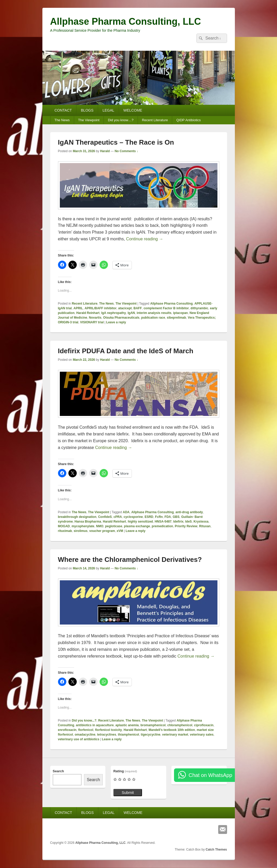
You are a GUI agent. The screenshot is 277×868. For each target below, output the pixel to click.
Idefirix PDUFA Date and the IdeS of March (126, 351)
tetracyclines (107, 735)
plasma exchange (137, 526)
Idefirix (178, 522)
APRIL (78, 308)
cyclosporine (133, 517)
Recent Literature (155, 120)
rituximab (65, 531)
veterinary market (175, 735)
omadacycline (85, 735)
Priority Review (186, 526)
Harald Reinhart (88, 313)
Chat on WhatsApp (210, 775)
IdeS (188, 522)
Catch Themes (216, 850)
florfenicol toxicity (108, 730)
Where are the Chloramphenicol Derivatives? (130, 560)
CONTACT (63, 110)
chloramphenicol (180, 725)
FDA (168, 517)
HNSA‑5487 (163, 522)
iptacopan (181, 313)
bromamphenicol (153, 725)
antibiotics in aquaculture (95, 725)
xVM (120, 531)
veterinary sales (202, 735)
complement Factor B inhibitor (166, 308)
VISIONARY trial (92, 322)
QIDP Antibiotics (189, 120)
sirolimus (80, 531)
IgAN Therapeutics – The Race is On (116, 142)
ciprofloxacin (204, 725)
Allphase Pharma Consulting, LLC (126, 21)
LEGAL (108, 110)
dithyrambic (199, 308)
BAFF (138, 308)
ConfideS (105, 517)
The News (62, 120)
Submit (128, 792)
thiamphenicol (128, 735)
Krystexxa (201, 522)
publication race (153, 318)
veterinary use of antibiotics (79, 739)
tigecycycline (150, 735)
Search (58, 771)
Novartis (95, 318)
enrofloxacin (67, 730)
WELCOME (133, 110)
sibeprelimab (176, 318)
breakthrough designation (77, 517)
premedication (162, 526)
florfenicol (86, 730)
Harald (105, 151)
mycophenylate (83, 526)
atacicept (125, 308)
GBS (176, 517)
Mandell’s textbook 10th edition (172, 730)
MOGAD (64, 526)
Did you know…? (121, 120)
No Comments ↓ (127, 151)
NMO (100, 526)
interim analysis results (154, 313)
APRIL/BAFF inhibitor (101, 308)
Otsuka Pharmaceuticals (121, 318)
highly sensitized (140, 522)
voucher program (102, 531)
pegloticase (114, 526)
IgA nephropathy (114, 313)
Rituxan (205, 526)
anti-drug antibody (189, 512)
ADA (126, 512)
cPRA (118, 517)
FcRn (159, 517)
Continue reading (145, 239)
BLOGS (87, 110)
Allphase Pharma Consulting (171, 304)
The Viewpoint (89, 120)
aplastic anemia (127, 725)
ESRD (149, 517)
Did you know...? (84, 721)
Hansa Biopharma (88, 522)
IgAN (131, 313)
